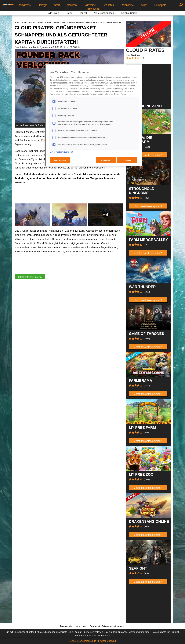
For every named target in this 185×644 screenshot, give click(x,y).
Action (144, 5)
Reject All (106, 160)
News (69, 13)
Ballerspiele (90, 5)
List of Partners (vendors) (61, 152)
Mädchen (72, 5)
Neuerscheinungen (104, 13)
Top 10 (83, 13)
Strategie (42, 5)
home (17, 23)
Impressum (81, 626)
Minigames (25, 5)
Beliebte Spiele (129, 13)
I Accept (127, 160)
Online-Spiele (93, 9)
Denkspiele (160, 5)
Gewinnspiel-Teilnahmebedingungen (107, 626)
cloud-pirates (29, 23)
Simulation (108, 5)
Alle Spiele (54, 13)
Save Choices (60, 160)
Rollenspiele (127, 5)
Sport (57, 5)
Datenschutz (66, 626)
